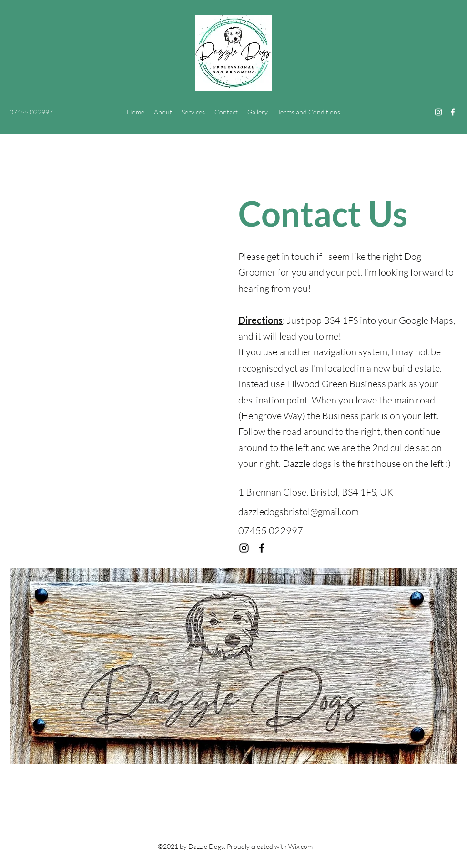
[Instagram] (438, 112)
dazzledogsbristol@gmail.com (299, 511)
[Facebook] (453, 112)
